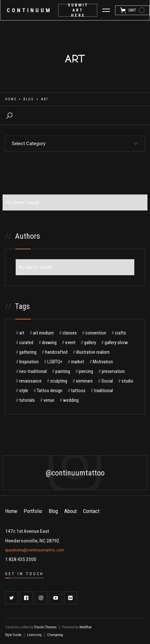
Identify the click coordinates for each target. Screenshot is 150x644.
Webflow (86, 627)
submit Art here (78, 10)
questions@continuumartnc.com (35, 550)
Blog (29, 99)
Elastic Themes (45, 627)
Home (11, 99)
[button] (106, 10)
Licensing (34, 635)
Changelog (55, 635)
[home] (29, 10)
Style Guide (13, 635)
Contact (91, 511)
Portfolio (33, 511)
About (71, 511)
